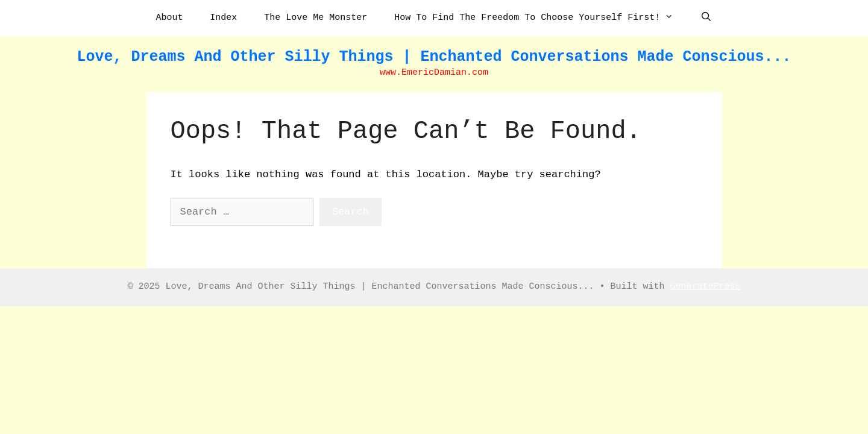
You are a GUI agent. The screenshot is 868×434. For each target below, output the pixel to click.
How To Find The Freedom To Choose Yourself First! (540, 18)
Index (223, 18)
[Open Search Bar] (706, 18)
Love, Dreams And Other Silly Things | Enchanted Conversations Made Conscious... (434, 57)
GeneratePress (706, 287)
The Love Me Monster (316, 18)
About (169, 18)
